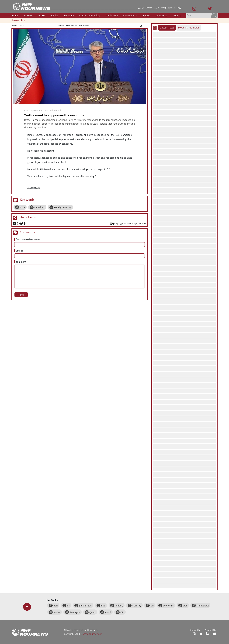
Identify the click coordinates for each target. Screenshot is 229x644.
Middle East (203, 605)
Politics (54, 15)
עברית (164, 8)
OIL (122, 612)
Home (15, 15)
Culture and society (90, 15)
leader (57, 612)
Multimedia (112, 15)
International (130, 15)
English (149, 8)
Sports (147, 15)
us (68, 605)
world (108, 612)
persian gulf (85, 605)
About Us (178, 15)
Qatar (92, 612)
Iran (56, 605)
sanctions (40, 207)
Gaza (22, 207)
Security (137, 605)
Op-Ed (41, 15)
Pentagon (75, 612)
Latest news (167, 28)
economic (168, 605)
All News (28, 15)
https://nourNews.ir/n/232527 (130, 223)
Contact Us (161, 15)
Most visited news (189, 28)
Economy (69, 15)
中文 (179, 8)
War (185, 605)
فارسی (141, 8)
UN (152, 605)
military (119, 605)
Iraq (103, 605)
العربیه (156, 8)
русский (172, 8)
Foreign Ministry (63, 207)
